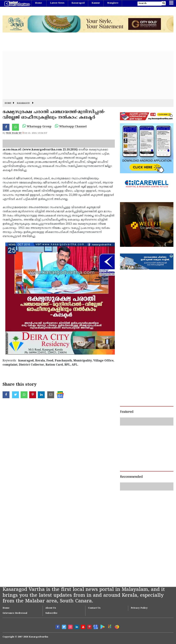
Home (38, 3)
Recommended (131, 477)
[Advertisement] (88, 75)
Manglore (113, 3)
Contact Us (94, 608)
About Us (51, 608)
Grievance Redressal (15, 613)
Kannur (96, 3)
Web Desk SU (14, 133)
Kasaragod (78, 3)
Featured (127, 412)
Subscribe (51, 613)
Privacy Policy (139, 608)
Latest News (57, 3)
